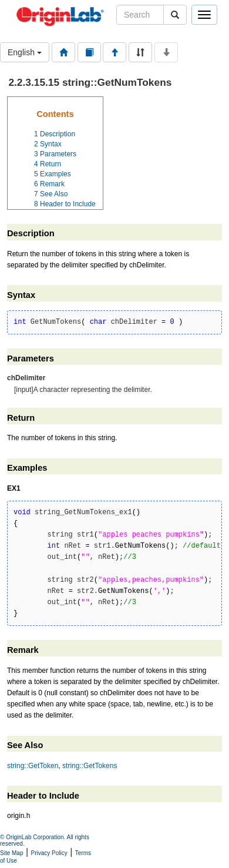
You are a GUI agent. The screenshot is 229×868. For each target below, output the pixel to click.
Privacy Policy (49, 853)
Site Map (11, 853)
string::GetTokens (90, 766)
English (25, 52)
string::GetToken (33, 766)
